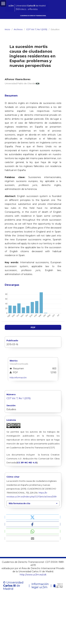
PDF (33, 328)
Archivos (18, 29)
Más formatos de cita (19, 503)
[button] (33, 517)
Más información (18, 378)
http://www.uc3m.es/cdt (33, 575)
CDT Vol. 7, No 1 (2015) (37, 29)
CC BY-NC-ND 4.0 (27, 463)
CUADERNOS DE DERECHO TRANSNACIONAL (33, 16)
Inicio (7, 29)
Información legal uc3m (40, 586)
